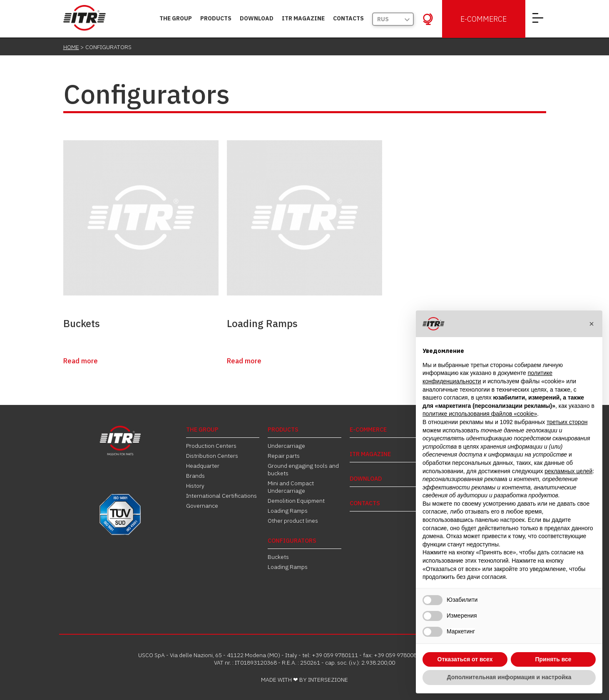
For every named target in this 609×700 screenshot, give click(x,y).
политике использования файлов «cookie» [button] (480, 414)
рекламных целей (568, 471)
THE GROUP (176, 18)
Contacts (348, 18)
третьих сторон (567, 422)
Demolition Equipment (296, 501)
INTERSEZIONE (328, 680)
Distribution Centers (212, 456)
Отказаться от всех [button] (465, 659)
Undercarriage (286, 446)
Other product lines (293, 521)
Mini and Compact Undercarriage (291, 487)
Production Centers (211, 446)
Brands (195, 476)
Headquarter (203, 466)
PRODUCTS (216, 18)
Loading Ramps (262, 323)
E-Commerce (483, 19)
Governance (202, 506)
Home (71, 47)
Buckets (82, 323)
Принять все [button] (553, 659)
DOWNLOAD (257, 18)
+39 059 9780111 (335, 655)
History (195, 486)
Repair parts (284, 456)
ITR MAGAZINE (303, 18)
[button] (592, 324)
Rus (383, 19)
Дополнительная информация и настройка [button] (509, 677)
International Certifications (221, 496)
